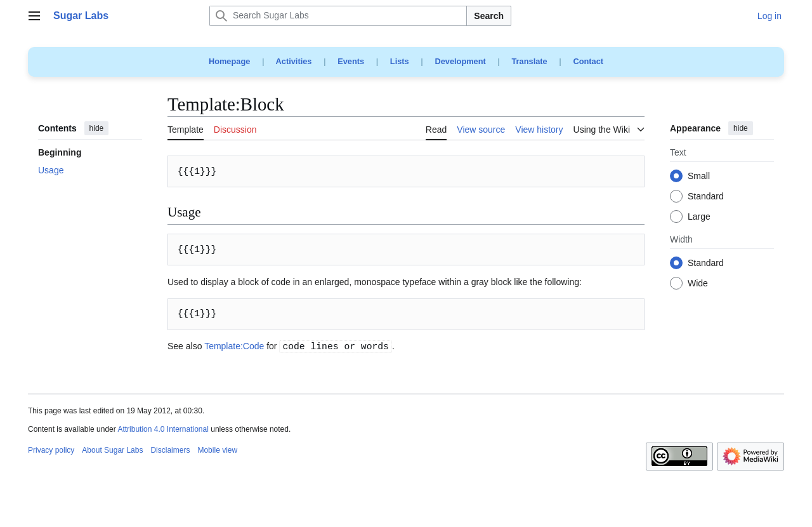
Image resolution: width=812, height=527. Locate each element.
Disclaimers (170, 450)
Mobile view (217, 450)
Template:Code (234, 346)
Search (489, 16)
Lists (400, 61)
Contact (588, 61)
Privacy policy (51, 450)
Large (699, 217)
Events (351, 61)
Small (699, 177)
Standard (706, 197)
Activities (294, 61)
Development (460, 61)
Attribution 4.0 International (163, 429)
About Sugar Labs (112, 450)
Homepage (229, 61)
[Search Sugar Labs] (338, 16)
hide (97, 128)
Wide (698, 284)
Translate (530, 61)
